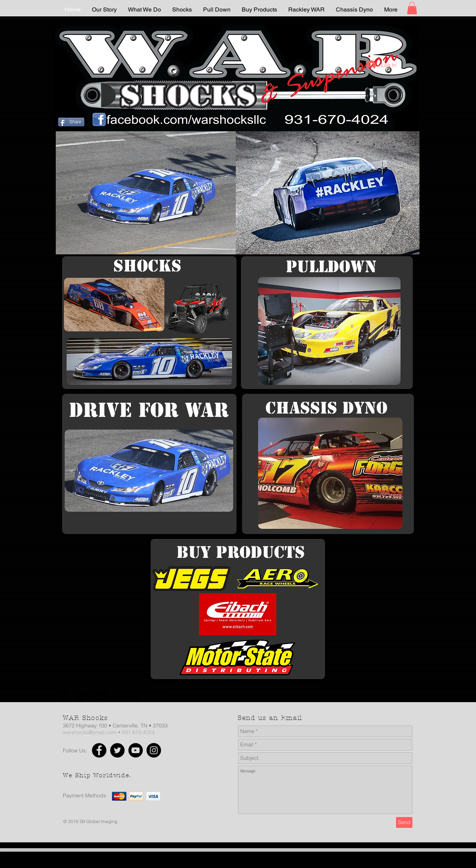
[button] (412, 8)
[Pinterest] (118, 696)
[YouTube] (100, 696)
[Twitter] (82, 696)
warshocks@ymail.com (90, 732)
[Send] (404, 822)
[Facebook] (64, 696)
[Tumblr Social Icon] (136, 696)
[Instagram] (155, 696)
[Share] (71, 122)
